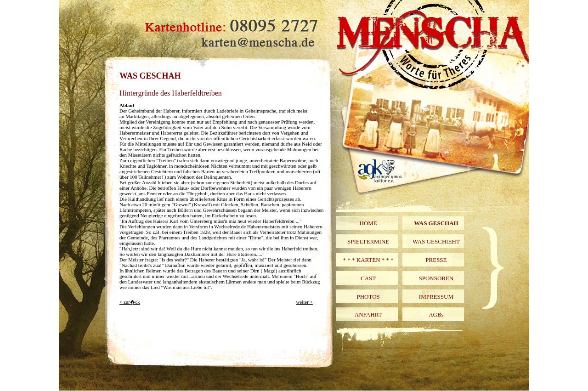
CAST (368, 278)
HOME (368, 223)
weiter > (304, 302)
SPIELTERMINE (368, 241)
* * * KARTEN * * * (368, 260)
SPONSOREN (436, 278)
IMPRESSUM (436, 297)
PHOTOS (368, 297)
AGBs (436, 314)
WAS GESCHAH (436, 223)
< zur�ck (130, 302)
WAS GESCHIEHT (436, 241)
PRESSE (436, 260)
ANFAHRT (368, 314)
